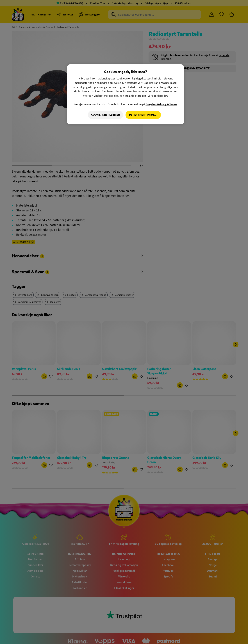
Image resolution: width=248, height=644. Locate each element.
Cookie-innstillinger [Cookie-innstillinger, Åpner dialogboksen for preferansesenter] (105, 115)
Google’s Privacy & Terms (161, 104)
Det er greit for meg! (143, 115)
